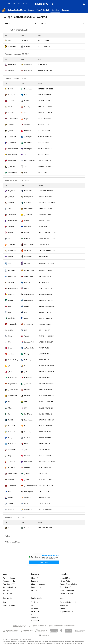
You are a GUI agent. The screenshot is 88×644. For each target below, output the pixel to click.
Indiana (10, 233)
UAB (9, 414)
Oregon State (12, 384)
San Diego (11, 270)
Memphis (29, 137)
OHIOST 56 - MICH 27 (46, 215)
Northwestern (13, 221)
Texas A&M (12, 450)
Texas (26, 113)
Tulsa (10, 209)
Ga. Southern (29, 438)
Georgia (12, 197)
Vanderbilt (11, 426)
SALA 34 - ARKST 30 (44, 161)
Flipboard (35, 621)
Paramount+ (36, 587)
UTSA (10, 342)
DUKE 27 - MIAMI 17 (46, 318)
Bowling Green (13, 95)
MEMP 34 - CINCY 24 (45, 137)
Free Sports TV (9, 584)
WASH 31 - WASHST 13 (45, 149)
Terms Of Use (65, 578)
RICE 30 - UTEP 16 (45, 312)
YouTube (35, 602)
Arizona (10, 498)
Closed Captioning (67, 590)
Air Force (27, 282)
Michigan (29, 215)
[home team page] (6, 40)
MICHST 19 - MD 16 (45, 354)
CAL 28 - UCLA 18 (44, 504)
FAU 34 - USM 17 (44, 330)
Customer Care (9, 605)
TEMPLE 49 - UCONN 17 (47, 336)
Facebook (35, 611)
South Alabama (29, 161)
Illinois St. (11, 294)
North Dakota (12, 378)
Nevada (27, 306)
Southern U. (12, 432)
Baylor (11, 366)
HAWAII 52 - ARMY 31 (45, 528)
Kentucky (28, 227)
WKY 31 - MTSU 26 (45, 276)
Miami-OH (11, 101)
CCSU (10, 263)
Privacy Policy (65, 581)
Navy (9, 456)
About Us (35, 578)
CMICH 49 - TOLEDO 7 (45, 107)
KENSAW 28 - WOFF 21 (46, 396)
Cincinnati (13, 137)
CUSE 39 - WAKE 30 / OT (47, 251)
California (11, 504)
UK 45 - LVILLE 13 (45, 227)
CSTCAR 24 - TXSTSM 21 (47, 203)
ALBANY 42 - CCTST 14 (46, 263)
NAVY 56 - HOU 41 (45, 456)
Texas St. (11, 203)
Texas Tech (12, 113)
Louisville (11, 227)
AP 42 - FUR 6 (43, 256)
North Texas (28, 414)
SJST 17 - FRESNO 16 (46, 510)
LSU (27, 450)
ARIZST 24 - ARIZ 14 (46, 498)
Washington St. (13, 149)
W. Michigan (12, 46)
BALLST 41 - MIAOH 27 (45, 101)
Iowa (11, 131)
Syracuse (27, 251)
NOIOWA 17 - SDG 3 (45, 270)
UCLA (26, 504)
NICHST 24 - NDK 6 (45, 378)
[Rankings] (65, 10)
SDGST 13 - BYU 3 (45, 492)
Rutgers (11, 348)
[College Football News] (17, 10)
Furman (10, 256)
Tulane (10, 408)
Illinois (27, 221)
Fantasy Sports (9, 581)
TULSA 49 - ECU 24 (45, 209)
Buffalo (27, 95)
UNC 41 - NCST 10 (45, 444)
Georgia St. (12, 438)
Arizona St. (28, 498)
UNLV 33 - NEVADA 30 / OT (48, 306)
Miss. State (28, 71)
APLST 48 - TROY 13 (44, 167)
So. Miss (11, 330)
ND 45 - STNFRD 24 (45, 390)
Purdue (27, 233)
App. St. (12, 167)
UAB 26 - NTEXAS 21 (46, 414)
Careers (34, 581)
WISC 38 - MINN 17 (45, 324)
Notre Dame (14, 390)
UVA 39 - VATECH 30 (44, 119)
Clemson (12, 245)
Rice (9, 312)
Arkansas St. (12, 161)
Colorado (11, 480)
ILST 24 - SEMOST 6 (46, 294)
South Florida (12, 173)
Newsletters (64, 605)
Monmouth (28, 191)
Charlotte (11, 300)
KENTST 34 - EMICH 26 (45, 89)
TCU (26, 155)
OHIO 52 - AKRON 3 (44, 40)
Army (10, 528)
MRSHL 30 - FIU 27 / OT (47, 239)
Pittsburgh (28, 360)
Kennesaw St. (12, 396)
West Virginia (12, 155)
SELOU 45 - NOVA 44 (46, 402)
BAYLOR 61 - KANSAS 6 (46, 366)
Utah (27, 480)
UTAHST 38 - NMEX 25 (46, 420)
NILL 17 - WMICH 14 (44, 46)
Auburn (28, 372)
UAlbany (27, 263)
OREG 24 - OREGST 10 (46, 384)
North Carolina (13, 444)
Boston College (13, 360)
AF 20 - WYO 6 (44, 282)
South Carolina (29, 245)
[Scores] (31, 10)
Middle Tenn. (12, 276)
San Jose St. (28, 510)
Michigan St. (28, 354)
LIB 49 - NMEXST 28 (46, 288)
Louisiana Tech (29, 342)
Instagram (35, 608)
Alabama (12, 372)
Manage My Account (68, 602)
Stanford (27, 390)
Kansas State (29, 462)
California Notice (66, 593)
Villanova (11, 402)
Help (5, 602)
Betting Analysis (9, 587)
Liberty (27, 288)
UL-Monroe (12, 468)
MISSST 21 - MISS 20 (45, 71)
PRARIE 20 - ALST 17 (44, 65)
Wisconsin (13, 324)
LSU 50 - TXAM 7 (45, 450)
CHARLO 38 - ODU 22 (46, 300)
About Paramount (38, 584)
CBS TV (34, 590)
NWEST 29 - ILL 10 (45, 221)
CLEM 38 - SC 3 (44, 245)
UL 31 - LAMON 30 (45, 468)
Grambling (28, 432)
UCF (26, 173)
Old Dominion (29, 300)
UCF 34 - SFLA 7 (43, 173)
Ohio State (12, 215)
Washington (28, 149)
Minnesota (29, 324)
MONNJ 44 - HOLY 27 (46, 191)
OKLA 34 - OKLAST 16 (46, 486)
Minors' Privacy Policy (68, 584)
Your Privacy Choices (68, 587)
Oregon (29, 384)
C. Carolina (28, 203)
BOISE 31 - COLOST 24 (45, 143)
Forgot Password (66, 611)
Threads (35, 618)
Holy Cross (11, 191)
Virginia (27, 119)
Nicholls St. (28, 378)
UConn (10, 336)
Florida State (12, 474)
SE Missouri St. (29, 294)
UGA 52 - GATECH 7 (45, 197)
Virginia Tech (14, 119)
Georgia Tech (29, 197)
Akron (26, 40)
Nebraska (28, 131)
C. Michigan (28, 107)
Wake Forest (12, 251)
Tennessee (28, 426)
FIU (9, 239)
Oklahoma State (32, 486)
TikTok (34, 605)
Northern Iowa (29, 270)
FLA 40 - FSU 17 (44, 474)
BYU (9, 492)
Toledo (10, 107)
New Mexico (28, 420)
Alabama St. (28, 65)
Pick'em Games (9, 578)
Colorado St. (29, 143)
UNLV (9, 306)
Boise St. (13, 143)
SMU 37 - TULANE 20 (46, 408)
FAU (25, 330)
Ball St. (27, 101)
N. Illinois (27, 46)
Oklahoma (12, 486)
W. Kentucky (29, 276)
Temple (27, 336)
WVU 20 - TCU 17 (43, 155)
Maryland (11, 354)
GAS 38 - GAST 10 (45, 438)
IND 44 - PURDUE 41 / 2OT (48, 233)
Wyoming (11, 282)
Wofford (27, 396)
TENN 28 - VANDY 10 (45, 426)
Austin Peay (28, 256)
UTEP (26, 312)
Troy (26, 167)
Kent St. (11, 89)
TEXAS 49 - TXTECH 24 (45, 113)
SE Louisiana (28, 402)
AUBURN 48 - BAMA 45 (47, 372)
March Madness (9, 590)
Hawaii (26, 528)
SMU (26, 408)
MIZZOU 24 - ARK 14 (44, 125)
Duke (26, 318)
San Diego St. (29, 492)
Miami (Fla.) (12, 318)
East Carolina (29, 209)
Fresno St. (11, 510)
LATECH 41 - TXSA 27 (46, 342)
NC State (27, 444)
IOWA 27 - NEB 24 (44, 131)
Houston (27, 456)
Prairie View (12, 65)
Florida (28, 474)
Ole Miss (11, 71)
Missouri (11, 125)
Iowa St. (13, 462)
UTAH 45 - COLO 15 (45, 480)
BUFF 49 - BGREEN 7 (44, 95)
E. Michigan (28, 89)
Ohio (9, 40)
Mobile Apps (8, 593)
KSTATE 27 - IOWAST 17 (47, 462)
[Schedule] (55, 10)
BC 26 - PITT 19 (44, 360)
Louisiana (27, 468)
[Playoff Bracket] (43, 10)
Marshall (27, 239)
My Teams (63, 608)
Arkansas (27, 125)
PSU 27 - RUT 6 (44, 348)
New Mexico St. (13, 288)
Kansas (27, 366)
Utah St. (11, 420)
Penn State (30, 348)
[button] (73, 10)
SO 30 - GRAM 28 (45, 432)
